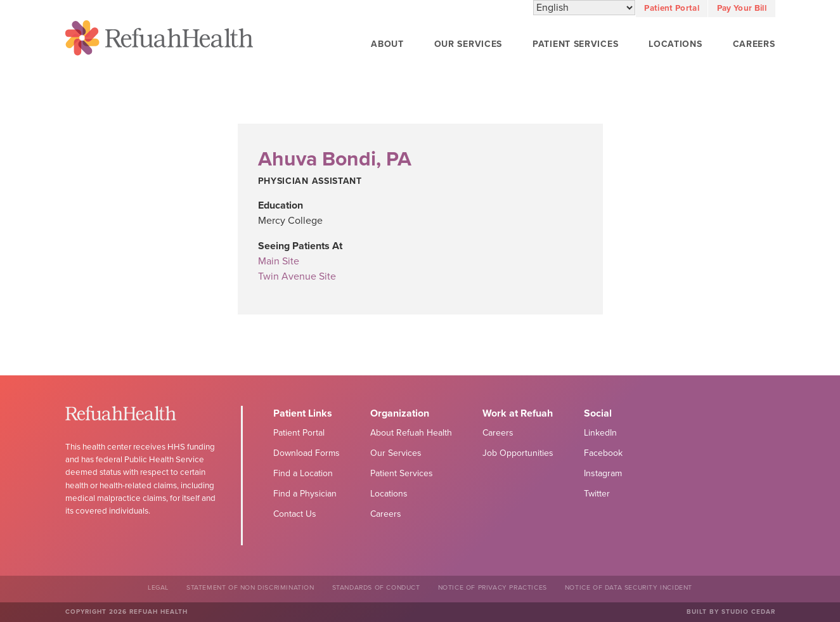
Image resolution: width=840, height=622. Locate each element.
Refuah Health (159, 40)
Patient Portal (672, 8)
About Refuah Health (411, 433)
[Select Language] (584, 8)
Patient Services (575, 44)
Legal (158, 587)
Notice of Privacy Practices (493, 587)
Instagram (603, 473)
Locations (675, 44)
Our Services (468, 44)
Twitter (597, 494)
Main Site (279, 261)
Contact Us (295, 514)
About (387, 44)
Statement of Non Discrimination (250, 587)
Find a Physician (305, 494)
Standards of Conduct (376, 587)
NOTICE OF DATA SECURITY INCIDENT (629, 587)
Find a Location (303, 473)
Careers (754, 44)
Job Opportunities (518, 453)
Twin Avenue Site (297, 276)
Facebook (603, 453)
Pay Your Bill (742, 8)
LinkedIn (600, 433)
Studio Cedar (748, 612)
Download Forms (307, 453)
